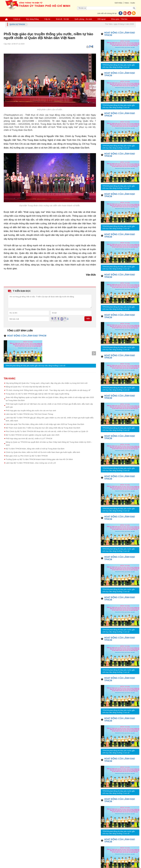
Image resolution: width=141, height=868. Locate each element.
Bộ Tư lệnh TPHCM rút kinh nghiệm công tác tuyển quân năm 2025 (33, 435)
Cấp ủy (47, 19)
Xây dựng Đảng (32, 19)
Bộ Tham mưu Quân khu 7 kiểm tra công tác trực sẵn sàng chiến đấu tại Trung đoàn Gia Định (43, 428)
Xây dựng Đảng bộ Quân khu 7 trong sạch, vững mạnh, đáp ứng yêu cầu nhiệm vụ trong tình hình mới (47, 383)
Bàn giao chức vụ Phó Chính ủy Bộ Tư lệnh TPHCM (27, 456)
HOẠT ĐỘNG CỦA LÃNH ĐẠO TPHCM (27, 336)
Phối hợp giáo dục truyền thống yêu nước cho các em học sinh (31, 411)
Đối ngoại (102, 19)
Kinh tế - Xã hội (63, 19)
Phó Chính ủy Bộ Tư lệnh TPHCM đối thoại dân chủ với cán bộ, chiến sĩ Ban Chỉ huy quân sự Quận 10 (47, 431)
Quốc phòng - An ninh (83, 19)
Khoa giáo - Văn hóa (119, 19)
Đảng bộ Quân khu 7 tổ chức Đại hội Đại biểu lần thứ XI (28, 387)
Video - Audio (130, 3)
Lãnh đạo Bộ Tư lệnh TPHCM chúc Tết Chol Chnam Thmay (29, 414)
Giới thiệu (118, 3)
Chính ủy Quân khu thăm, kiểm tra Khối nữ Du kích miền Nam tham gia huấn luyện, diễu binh (43, 452)
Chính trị (17, 19)
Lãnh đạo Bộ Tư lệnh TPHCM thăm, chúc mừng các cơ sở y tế (31, 463)
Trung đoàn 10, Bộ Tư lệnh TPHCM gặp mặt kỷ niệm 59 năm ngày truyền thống (37, 394)
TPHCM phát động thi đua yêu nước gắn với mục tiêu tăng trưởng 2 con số (35, 366)
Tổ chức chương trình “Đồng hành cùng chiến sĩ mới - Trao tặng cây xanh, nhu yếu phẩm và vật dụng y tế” (48, 390)
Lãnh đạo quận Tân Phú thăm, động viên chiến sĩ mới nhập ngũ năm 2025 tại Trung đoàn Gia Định (45, 424)
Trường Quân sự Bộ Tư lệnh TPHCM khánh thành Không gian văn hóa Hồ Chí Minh (39, 459)
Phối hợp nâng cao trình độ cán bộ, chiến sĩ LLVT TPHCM (29, 439)
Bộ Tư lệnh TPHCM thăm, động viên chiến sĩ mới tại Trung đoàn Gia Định (35, 449)
